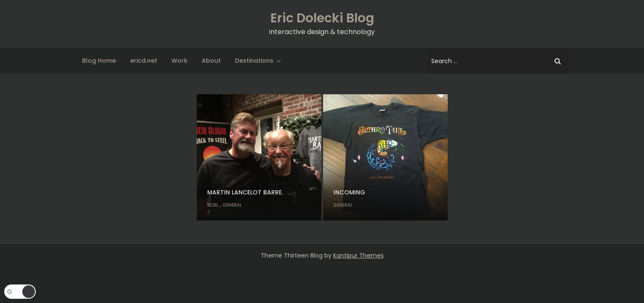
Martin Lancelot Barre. (245, 192)
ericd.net (144, 61)
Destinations (259, 61)
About (211, 61)
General (232, 205)
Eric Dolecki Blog (322, 18)
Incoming (349, 192)
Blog (213, 205)
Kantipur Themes (358, 255)
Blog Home (99, 61)
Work (179, 61)
